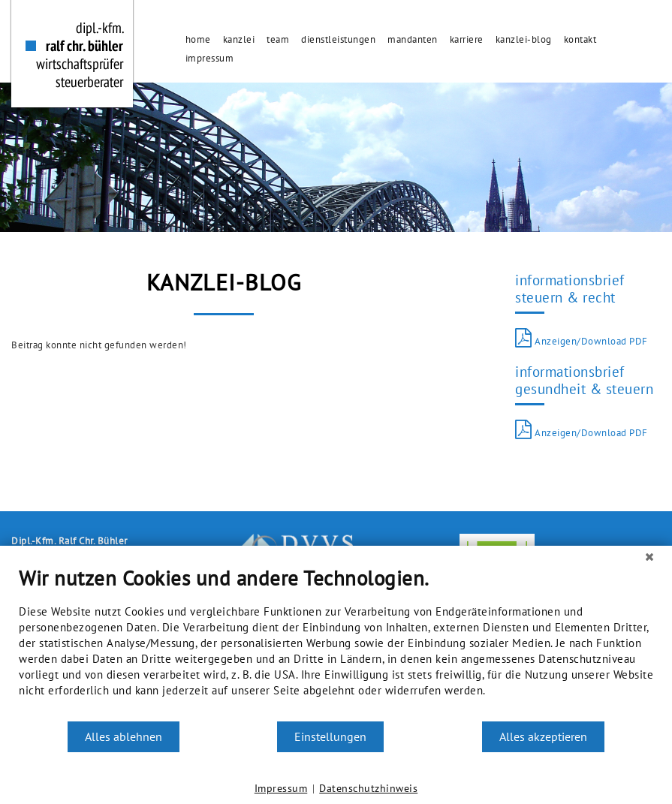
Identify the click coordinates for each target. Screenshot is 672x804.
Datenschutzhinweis (368, 788)
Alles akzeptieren (543, 736)
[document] (336, 643)
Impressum (281, 788)
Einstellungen (330, 736)
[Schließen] (649, 557)
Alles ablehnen (124, 736)
